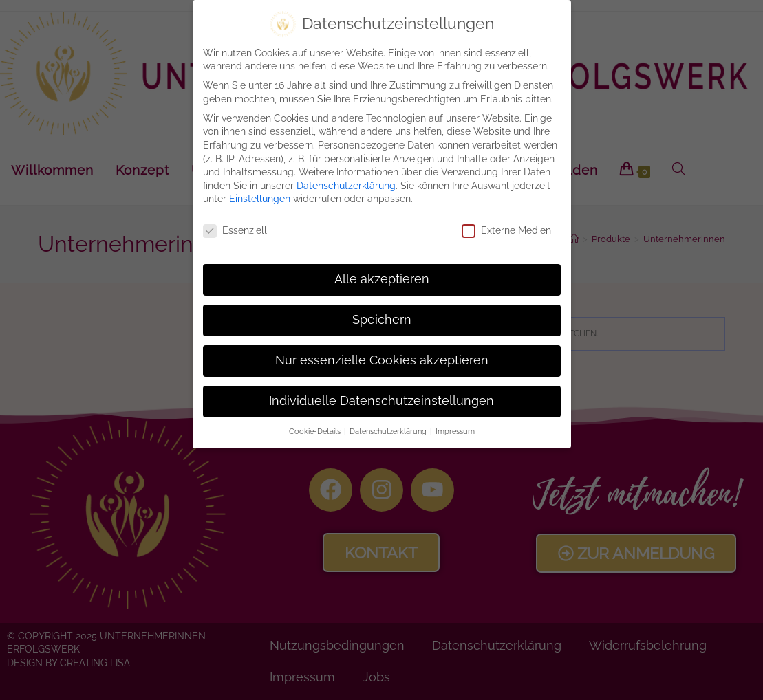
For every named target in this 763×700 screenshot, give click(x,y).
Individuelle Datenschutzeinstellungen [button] (381, 401)
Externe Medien (506, 231)
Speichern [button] (382, 320)
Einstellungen (260, 199)
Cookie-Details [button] (316, 431)
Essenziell (235, 231)
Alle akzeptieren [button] (382, 279)
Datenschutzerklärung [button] (389, 431)
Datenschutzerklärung (346, 186)
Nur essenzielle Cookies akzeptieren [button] (382, 360)
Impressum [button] (455, 431)
